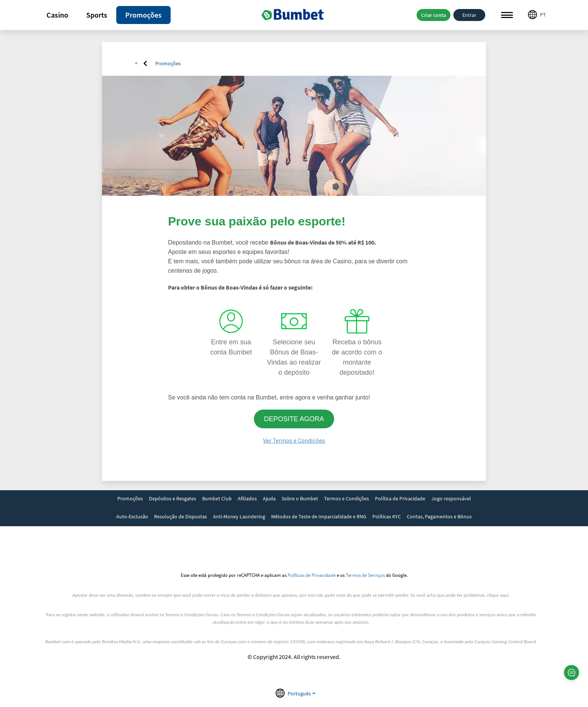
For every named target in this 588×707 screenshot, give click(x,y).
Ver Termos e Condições (294, 440)
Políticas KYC (387, 516)
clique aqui (498, 595)
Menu (507, 15)
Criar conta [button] (433, 15)
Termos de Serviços (365, 575)
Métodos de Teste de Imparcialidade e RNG (319, 516)
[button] (57, 15)
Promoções (143, 15)
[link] (130, 499)
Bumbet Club (217, 498)
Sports (97, 15)
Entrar (469, 15)
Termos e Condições (346, 498)
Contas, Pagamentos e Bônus (439, 516)
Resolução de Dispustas (181, 516)
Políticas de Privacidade (312, 575)
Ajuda (269, 498)
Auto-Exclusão (132, 516)
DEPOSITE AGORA (294, 419)
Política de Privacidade (400, 498)
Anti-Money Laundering (239, 516)
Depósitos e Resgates (172, 498)
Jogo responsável (451, 498)
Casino (57, 15)
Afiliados (247, 498)
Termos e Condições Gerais (192, 615)
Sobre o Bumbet (300, 498)
